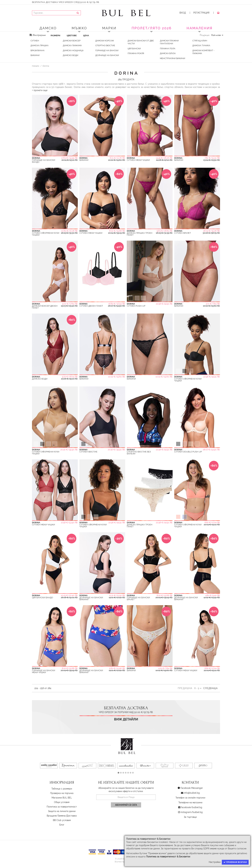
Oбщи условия (62, 802)
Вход (183, 13)
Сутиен (35, 41)
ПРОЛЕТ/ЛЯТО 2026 (152, 28)
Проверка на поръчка (62, 793)
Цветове (72, 35)
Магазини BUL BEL (62, 798)
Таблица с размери (62, 789)
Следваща (210, 688)
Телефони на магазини (190, 802)
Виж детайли (126, 719)
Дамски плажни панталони (169, 42)
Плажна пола (168, 49)
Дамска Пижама (72, 45)
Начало (36, 66)
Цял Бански (134, 49)
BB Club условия (62, 820)
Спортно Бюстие (105, 45)
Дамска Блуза (168, 53)
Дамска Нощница (73, 50)
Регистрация (201, 13)
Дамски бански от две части (141, 42)
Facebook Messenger (192, 788)
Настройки (215, 862)
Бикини (35, 55)
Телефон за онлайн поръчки (190, 798)
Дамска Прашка (40, 45)
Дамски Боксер (72, 41)
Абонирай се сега (126, 805)
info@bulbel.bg (192, 793)
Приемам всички (235, 862)
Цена (86, 35)
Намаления (200, 28)
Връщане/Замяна (56, 816)
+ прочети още (40, 90)
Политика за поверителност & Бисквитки (168, 857)
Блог (62, 825)
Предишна (185, 688)
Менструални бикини (173, 58)
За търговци (190, 817)
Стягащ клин (200, 41)
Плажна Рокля (136, 53)
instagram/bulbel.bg (192, 812)
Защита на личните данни (62, 811)
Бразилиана (38, 50)
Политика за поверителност (62, 807)
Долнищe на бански (107, 55)
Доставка (72, 816)
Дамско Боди (71, 55)
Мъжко (79, 28)
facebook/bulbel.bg (192, 807)
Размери (55, 35)
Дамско (48, 28)
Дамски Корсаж (105, 41)
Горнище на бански (107, 50)
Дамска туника (201, 45)
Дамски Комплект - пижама (203, 52)
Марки (109, 28)
